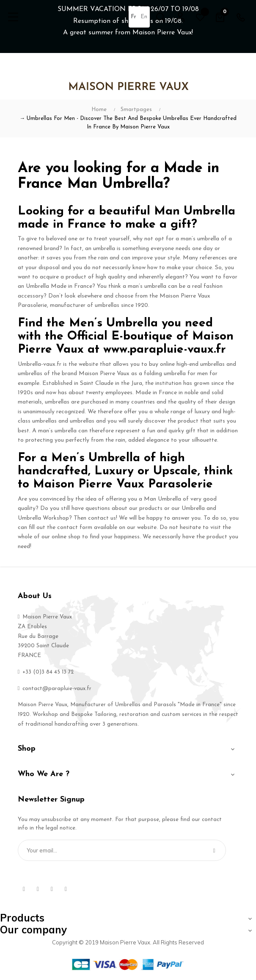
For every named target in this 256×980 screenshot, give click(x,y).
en (144, 17)
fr (134, 17)
